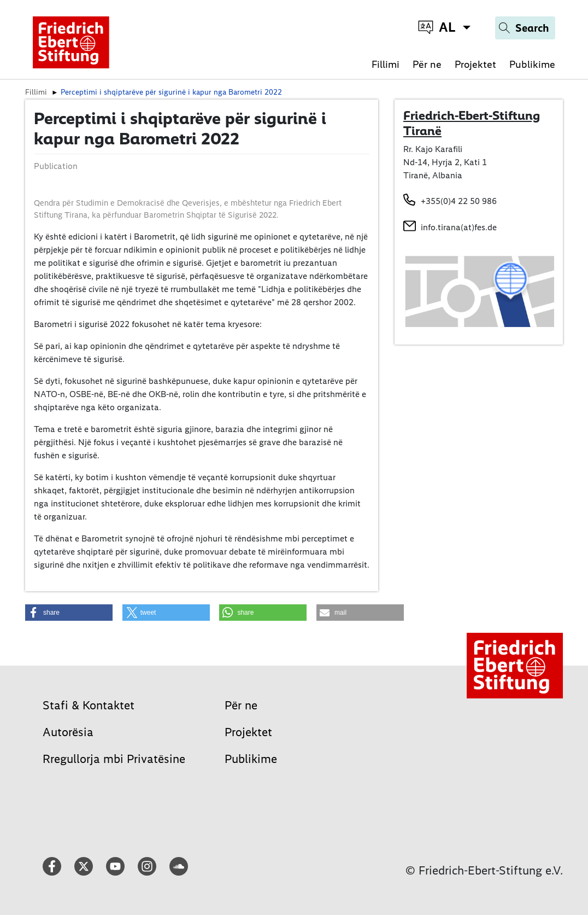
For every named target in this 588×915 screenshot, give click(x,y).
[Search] (525, 28)
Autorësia (68, 732)
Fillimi (386, 64)
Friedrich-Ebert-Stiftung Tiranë (472, 123)
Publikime (532, 64)
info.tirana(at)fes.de (459, 227)
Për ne (427, 64)
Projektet (475, 64)
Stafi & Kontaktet (89, 705)
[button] (69, 613)
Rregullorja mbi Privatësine (114, 759)
